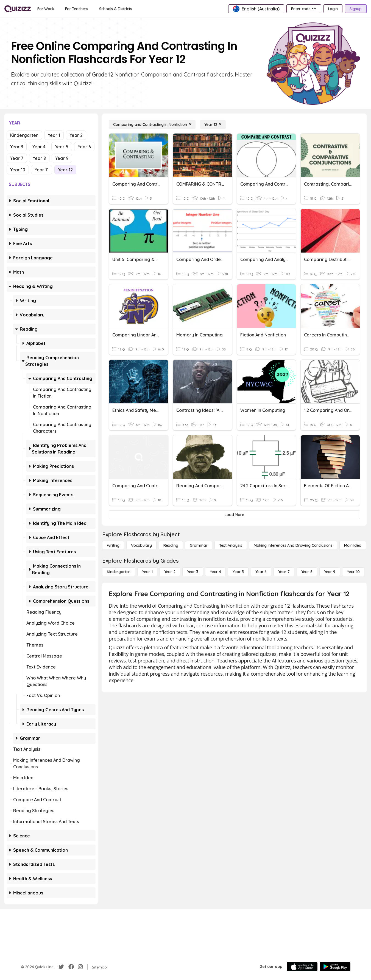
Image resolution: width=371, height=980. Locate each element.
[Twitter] (61, 967)
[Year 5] (238, 572)
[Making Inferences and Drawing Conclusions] (293, 545)
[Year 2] (170, 572)
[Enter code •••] (304, 9)
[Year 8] (307, 572)
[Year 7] (284, 572)
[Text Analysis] (231, 545)
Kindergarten (24, 135)
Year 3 (17, 147)
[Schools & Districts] (115, 9)
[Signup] (356, 9)
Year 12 (65, 170)
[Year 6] (261, 572)
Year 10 (18, 170)
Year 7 (17, 158)
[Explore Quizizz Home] (18, 9)
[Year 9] (330, 572)
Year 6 (84, 147)
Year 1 (54, 135)
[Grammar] (199, 545)
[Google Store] (335, 967)
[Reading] (171, 545)
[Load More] (234, 515)
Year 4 (39, 147)
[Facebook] (71, 967)
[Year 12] (213, 124)
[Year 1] (147, 572)
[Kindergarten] (119, 572)
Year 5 (62, 147)
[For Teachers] (77, 9)
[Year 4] (215, 572)
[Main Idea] (353, 545)
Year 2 (76, 135)
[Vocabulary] (141, 545)
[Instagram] (80, 967)
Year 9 (62, 158)
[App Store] (302, 967)
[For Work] (46, 9)
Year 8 (39, 158)
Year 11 (42, 170)
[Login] (333, 9)
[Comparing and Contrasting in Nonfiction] (152, 124)
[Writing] (113, 545)
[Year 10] (353, 572)
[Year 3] (193, 572)
